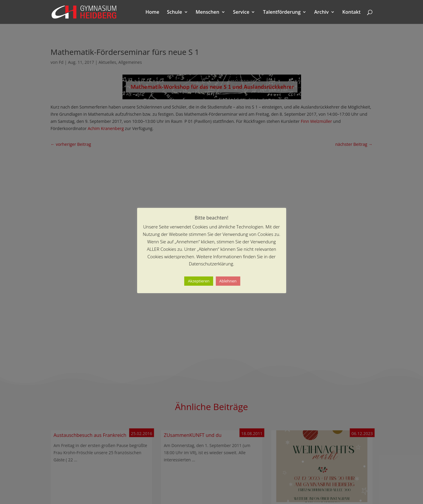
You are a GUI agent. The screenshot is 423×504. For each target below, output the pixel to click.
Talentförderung (282, 13)
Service (241, 13)
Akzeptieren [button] (199, 281)
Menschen (207, 13)
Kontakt (351, 13)
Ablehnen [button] (228, 281)
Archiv (321, 13)
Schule (175, 13)
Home (152, 13)
